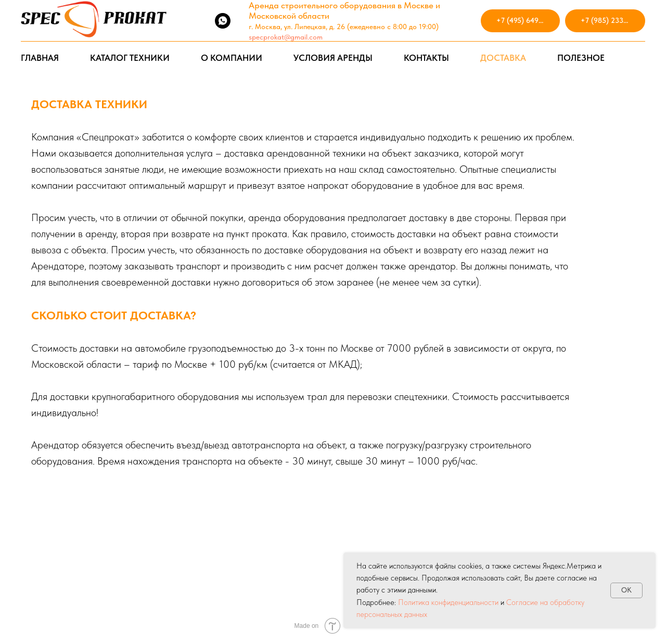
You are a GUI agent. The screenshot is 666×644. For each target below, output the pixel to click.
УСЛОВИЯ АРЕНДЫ (333, 58)
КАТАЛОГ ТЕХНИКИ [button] (130, 58)
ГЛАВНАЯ (40, 58)
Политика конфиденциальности (448, 602)
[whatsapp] (223, 21)
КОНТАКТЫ (426, 58)
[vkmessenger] (200, 21)
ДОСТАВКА (503, 58)
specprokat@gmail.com (286, 37)
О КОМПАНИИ (232, 58)
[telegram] (177, 21)
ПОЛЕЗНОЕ (581, 58)
